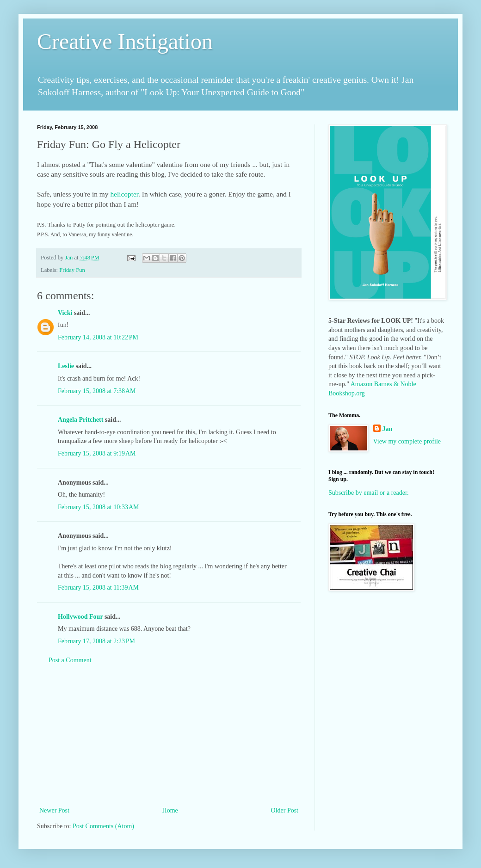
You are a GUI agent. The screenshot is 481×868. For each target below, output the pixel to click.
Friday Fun (72, 270)
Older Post (285, 810)
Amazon (361, 384)
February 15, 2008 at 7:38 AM (97, 391)
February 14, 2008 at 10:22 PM (98, 337)
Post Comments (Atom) (103, 826)
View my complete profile (407, 441)
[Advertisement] (169, 735)
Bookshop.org (347, 393)
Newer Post (54, 810)
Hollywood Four (80, 617)
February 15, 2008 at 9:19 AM (97, 453)
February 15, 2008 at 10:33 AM (99, 507)
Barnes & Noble (395, 384)
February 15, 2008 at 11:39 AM (98, 588)
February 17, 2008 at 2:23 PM (96, 641)
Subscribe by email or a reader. (368, 493)
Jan (388, 429)
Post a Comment (70, 660)
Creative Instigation (125, 41)
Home (170, 810)
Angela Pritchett (80, 420)
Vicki (65, 313)
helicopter (124, 194)
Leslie (66, 366)
